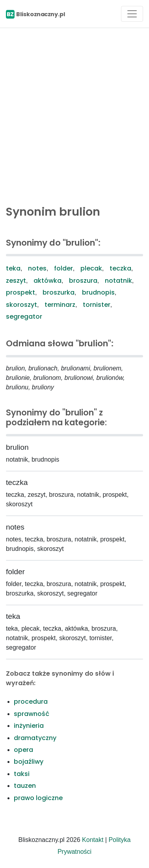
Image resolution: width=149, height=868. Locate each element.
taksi (22, 774)
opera (23, 750)
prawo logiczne (38, 798)
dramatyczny (35, 738)
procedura (31, 702)
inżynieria (29, 726)
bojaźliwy (29, 762)
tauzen (25, 786)
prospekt (20, 292)
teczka (120, 268)
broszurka (59, 292)
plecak (91, 268)
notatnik (118, 281)
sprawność (32, 714)
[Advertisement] (74, 115)
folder (63, 268)
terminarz (60, 305)
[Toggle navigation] (132, 14)
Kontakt (93, 840)
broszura (83, 281)
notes (37, 268)
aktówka (47, 281)
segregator (24, 317)
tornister (97, 305)
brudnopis (98, 292)
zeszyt (16, 281)
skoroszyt (21, 305)
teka (13, 268)
